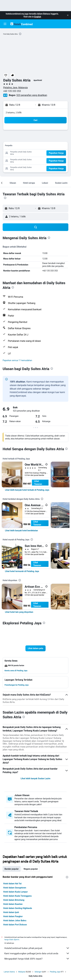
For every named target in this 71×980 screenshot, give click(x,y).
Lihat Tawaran (38, 483)
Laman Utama (9, 972)
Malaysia (22, 972)
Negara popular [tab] (31, 869)
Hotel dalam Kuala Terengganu (17, 896)
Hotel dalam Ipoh (11, 912)
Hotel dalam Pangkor (13, 916)
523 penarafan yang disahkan (32, 95)
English (38, 17)
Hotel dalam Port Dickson (15, 925)
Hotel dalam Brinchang (14, 900)
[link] (27, 490)
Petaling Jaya (55, 972)
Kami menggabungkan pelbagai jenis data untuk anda (37, 953)
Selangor (38, 972)
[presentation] (20, 34)
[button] (68, 15)
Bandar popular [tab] (12, 869)
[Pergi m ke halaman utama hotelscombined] (21, 24)
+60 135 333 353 (12, 91)
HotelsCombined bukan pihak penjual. (37, 948)
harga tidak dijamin (12, 939)
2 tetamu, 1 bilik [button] (14, 112)
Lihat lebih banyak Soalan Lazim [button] (35, 778)
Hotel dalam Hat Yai (12, 884)
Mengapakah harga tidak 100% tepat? (37, 959)
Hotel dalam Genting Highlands (18, 908)
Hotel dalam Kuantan (13, 904)
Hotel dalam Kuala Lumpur (15, 892)
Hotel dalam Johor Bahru (15, 920)
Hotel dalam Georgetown (15, 888)
